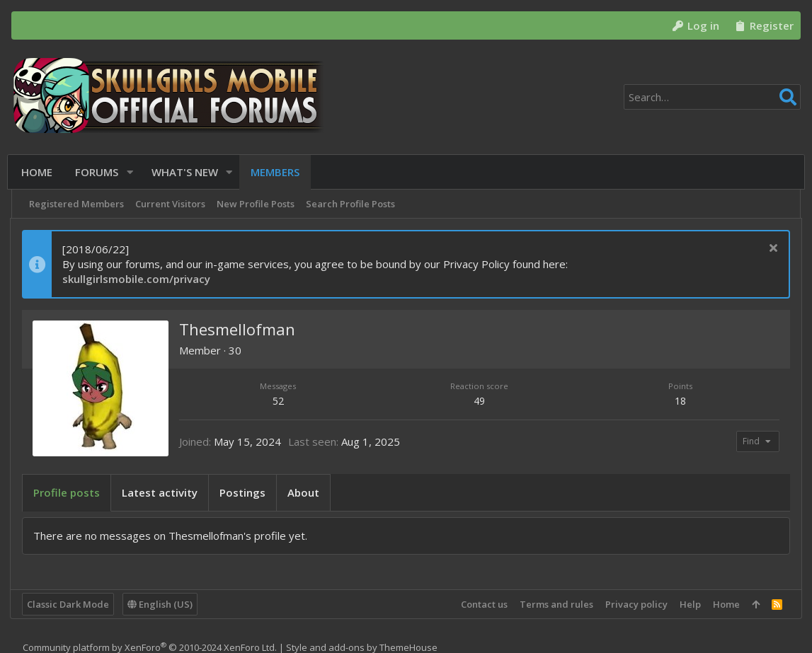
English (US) (161, 604)
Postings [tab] (244, 492)
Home (725, 604)
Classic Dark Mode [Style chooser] (69, 604)
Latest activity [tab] (161, 492)
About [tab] (305, 492)
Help (689, 604)
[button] (132, 172)
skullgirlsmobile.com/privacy (138, 279)
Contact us (483, 604)
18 (680, 401)
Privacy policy (635, 604)
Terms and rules (555, 604)
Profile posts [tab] (68, 492)
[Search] (712, 97)
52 (279, 401)
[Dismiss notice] (771, 249)
